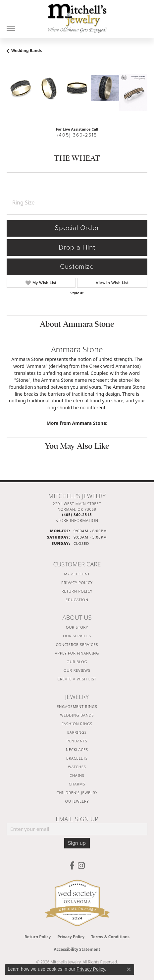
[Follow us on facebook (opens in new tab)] (72, 866)
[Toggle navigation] (11, 29)
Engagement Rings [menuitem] (77, 706)
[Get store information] (77, 520)
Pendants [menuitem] (77, 741)
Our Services (77, 636)
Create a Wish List (77, 679)
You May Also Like (77, 446)
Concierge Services (77, 644)
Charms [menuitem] (77, 784)
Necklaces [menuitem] (77, 749)
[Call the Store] (77, 515)
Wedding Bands (26, 51)
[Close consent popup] (129, 969)
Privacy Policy (77, 582)
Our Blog (77, 662)
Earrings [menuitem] (77, 732)
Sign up (77, 843)
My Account (77, 574)
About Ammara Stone (77, 324)
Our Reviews (77, 670)
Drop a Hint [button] (77, 247)
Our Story (77, 627)
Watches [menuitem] (77, 767)
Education (77, 600)
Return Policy (77, 591)
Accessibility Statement (77, 949)
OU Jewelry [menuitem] (77, 801)
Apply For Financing (77, 653)
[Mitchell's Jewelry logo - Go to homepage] (77, 18)
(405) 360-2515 (77, 135)
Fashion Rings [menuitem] (77, 724)
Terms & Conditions (110, 937)
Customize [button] (77, 267)
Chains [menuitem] (77, 775)
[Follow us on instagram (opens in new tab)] (81, 866)
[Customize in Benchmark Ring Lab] (133, 93)
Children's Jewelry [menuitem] (77, 793)
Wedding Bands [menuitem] (77, 715)
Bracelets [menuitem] (77, 758)
